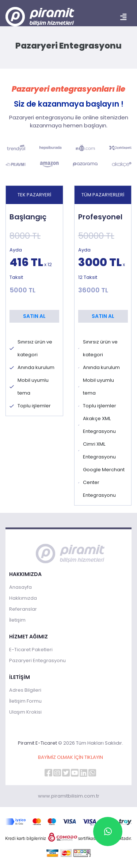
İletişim (17, 620)
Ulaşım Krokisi (25, 712)
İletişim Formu (25, 701)
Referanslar (23, 609)
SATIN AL (34, 316)
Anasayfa (20, 587)
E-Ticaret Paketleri (31, 650)
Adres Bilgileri (25, 690)
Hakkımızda (23, 598)
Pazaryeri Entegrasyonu (37, 660)
